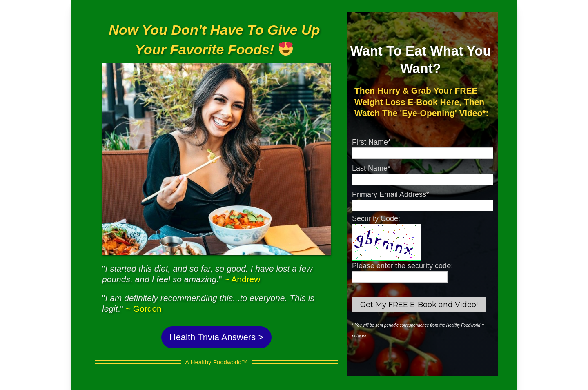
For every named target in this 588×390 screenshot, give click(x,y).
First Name (371, 142)
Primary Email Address (391, 194)
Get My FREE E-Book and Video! (419, 305)
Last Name (371, 168)
